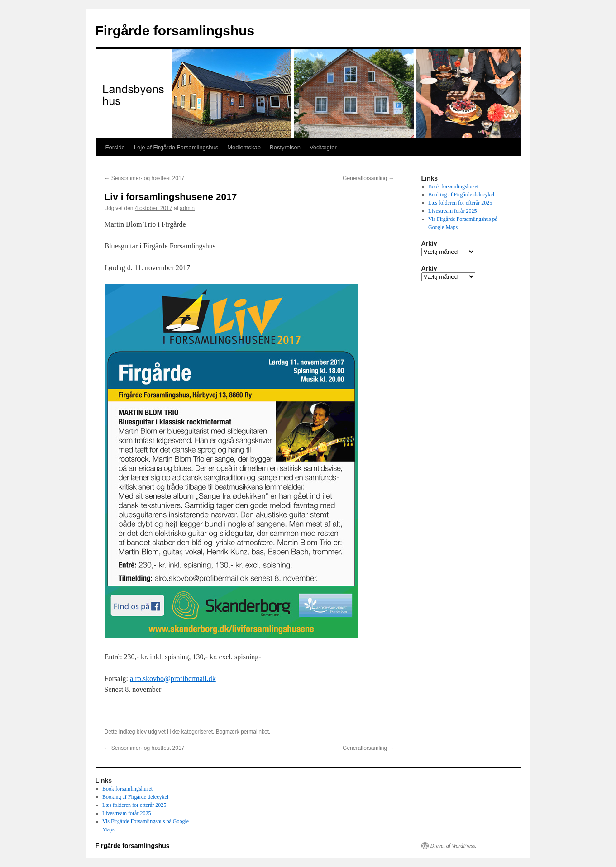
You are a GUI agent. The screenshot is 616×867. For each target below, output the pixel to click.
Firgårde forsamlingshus (175, 31)
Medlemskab (244, 147)
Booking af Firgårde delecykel (461, 195)
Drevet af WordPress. (454, 846)
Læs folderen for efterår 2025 (460, 203)
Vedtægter (323, 147)
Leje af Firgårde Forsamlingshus (176, 147)
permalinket (255, 732)
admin (187, 208)
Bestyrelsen (285, 147)
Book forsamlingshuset (453, 186)
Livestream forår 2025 (452, 211)
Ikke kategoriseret (191, 732)
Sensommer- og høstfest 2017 (145, 178)
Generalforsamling (368, 178)
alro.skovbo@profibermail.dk (173, 679)
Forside (115, 147)
